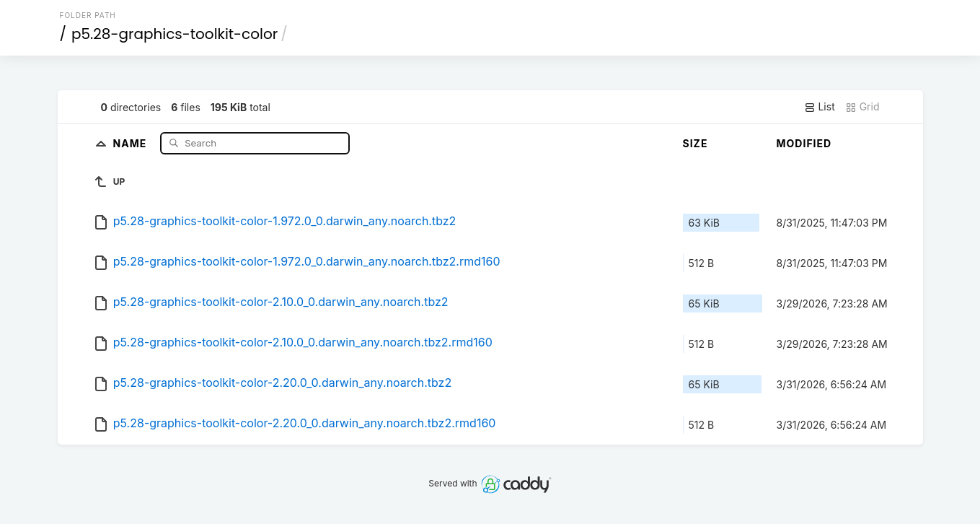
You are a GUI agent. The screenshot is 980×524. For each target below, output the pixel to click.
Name (132, 143)
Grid (862, 107)
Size (696, 143)
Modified (804, 143)
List (820, 107)
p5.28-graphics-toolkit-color (175, 34)
